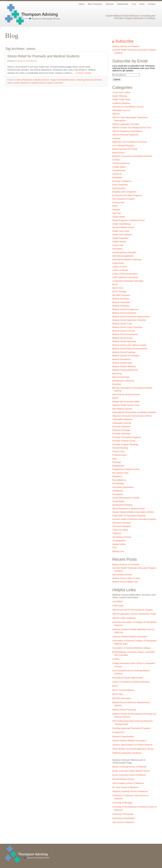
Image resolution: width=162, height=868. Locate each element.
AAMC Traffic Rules (121, 100)
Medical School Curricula (124, 331)
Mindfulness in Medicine (123, 381)
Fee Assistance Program (124, 199)
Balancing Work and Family (125, 149)
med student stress (66, 80)
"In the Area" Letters (121, 92)
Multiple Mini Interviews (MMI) (126, 402)
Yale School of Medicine (123, 822)
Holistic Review (119, 242)
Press (142, 4)
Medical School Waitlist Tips (125, 582)
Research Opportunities (123, 736)
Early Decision (119, 188)
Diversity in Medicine (122, 181)
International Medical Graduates (127, 260)
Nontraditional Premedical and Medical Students (134, 412)
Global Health (119, 217)
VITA (115, 548)
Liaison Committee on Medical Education (131, 682)
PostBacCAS (118, 732)
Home (82, 4)
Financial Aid (118, 203)
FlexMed (116, 210)
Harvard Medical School (123, 227)
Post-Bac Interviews (121, 434)
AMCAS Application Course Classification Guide (134, 614)
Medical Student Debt (122, 363)
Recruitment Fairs (120, 473)
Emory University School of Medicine (129, 775)
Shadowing (117, 491)
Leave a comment (55, 83)
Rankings (117, 462)
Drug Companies (120, 185)
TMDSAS (117, 533)
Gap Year (117, 213)
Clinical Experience (121, 163)
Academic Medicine (121, 103)
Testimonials (123, 4)
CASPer (116, 160)
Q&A (114, 459)
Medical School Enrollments (125, 334)
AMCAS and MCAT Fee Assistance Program (133, 610)
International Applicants (123, 256)
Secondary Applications (123, 487)
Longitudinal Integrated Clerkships (128, 281)
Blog (134, 4)
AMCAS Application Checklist (126, 124)
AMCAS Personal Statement (125, 135)
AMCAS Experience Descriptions (127, 131)
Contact (152, 4)
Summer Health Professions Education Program (134, 519)
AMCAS (116, 114)
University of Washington (124, 818)
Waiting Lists (118, 551)
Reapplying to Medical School (126, 469)
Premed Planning (120, 448)
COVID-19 (117, 174)
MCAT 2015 (118, 288)
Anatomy (116, 138)
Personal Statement (121, 426)
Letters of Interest (120, 270)
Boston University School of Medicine (129, 767)
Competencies (119, 170)
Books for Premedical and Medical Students (132, 156)
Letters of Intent (119, 267)
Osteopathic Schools (122, 423)
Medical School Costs (122, 324)
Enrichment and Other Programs (127, 195)
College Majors (119, 167)
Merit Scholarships (121, 377)
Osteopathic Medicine (122, 419)
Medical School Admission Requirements (131, 317)
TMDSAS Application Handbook (127, 753)
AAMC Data (118, 606)
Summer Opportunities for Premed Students (132, 745)
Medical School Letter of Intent (126, 578)
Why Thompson (95, 4)
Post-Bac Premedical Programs (127, 437)
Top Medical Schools (122, 537)
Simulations (118, 494)
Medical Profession (121, 306)
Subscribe (124, 41)
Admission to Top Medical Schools (128, 107)
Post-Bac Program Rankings (125, 444)
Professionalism (120, 455)
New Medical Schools (122, 409)
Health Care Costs (121, 231)
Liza (35, 61)
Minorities (117, 384)
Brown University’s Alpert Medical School (131, 771)
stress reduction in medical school (29, 83)
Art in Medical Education (123, 145)
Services (110, 4)
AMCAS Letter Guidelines (124, 618)
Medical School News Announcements (130, 349)
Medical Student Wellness (124, 366)
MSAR (115, 398)
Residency (117, 476)
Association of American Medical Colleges (131, 648)
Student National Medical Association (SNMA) (133, 512)
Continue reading (85, 73)
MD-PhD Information (122, 698)
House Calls (118, 245)
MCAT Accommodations (123, 690)
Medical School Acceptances (125, 309)
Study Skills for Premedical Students (129, 516)
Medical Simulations (121, 359)
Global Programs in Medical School (128, 220)
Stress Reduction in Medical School (33, 80)
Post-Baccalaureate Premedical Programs (131, 728)
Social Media (118, 501)
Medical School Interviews (124, 341)
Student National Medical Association (129, 741)
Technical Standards (122, 526)
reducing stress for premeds (89, 80)
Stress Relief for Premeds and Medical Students (43, 56)
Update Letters (119, 544)
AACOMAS (117, 602)
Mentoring (117, 374)
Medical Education (121, 299)
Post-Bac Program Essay (124, 441)
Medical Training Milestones (125, 370)
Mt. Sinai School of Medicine (125, 787)
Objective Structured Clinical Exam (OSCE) (132, 416)
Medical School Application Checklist (129, 320)
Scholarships (118, 483)
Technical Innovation (122, 523)
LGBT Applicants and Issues (125, 277)
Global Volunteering (121, 224)
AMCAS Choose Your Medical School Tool (132, 128)
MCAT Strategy (119, 292)
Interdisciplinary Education (124, 252)
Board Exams (118, 153)
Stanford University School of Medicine (130, 791)
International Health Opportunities (128, 678)
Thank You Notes (120, 530)
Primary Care (118, 452)
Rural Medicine (119, 480)
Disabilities (117, 177)
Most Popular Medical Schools (126, 394)
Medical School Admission (124, 313)
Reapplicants (118, 466)
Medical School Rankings (124, 352)
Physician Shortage (121, 430)
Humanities (117, 249)
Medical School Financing (124, 710)
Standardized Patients (122, 505)
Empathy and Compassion (124, 192)
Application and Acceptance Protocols (130, 142)
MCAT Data (118, 694)
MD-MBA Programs (121, 295)
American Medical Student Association (130, 637)
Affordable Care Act (121, 110)
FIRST (115, 206)
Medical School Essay (122, 338)
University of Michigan (122, 803)
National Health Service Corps (126, 405)
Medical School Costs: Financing (127, 327)
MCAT (115, 284)
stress (10, 83)
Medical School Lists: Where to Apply (129, 345)
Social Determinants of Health (126, 498)
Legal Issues (118, 263)
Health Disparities (120, 238)
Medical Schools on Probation (126, 46)
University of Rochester (123, 814)
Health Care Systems (122, 235)
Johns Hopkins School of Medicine (128, 783)
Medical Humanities (121, 302)
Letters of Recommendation (125, 274)
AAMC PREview (120, 96)
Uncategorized (119, 541)
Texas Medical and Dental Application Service (133, 749)
